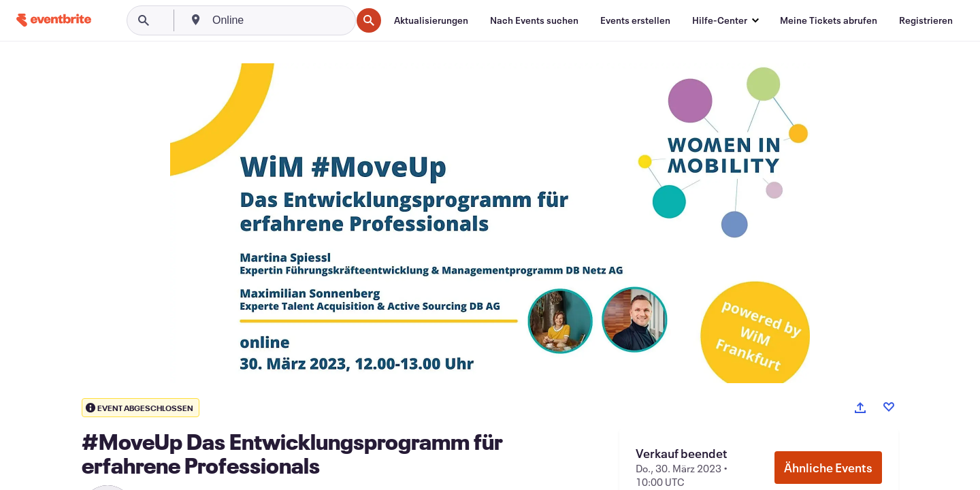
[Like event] (889, 407)
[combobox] (280, 20)
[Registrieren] (926, 20)
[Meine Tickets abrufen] (829, 20)
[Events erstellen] (635, 20)
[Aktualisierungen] (431, 20)
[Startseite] (54, 20)
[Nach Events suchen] (534, 20)
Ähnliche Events (828, 468)
